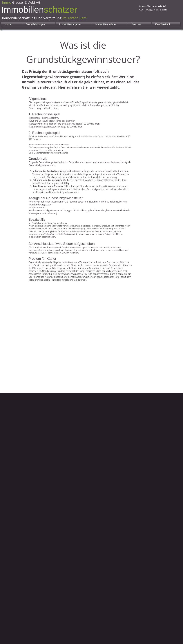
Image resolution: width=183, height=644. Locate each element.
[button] (39, 24)
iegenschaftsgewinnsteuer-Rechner (51, 153)
